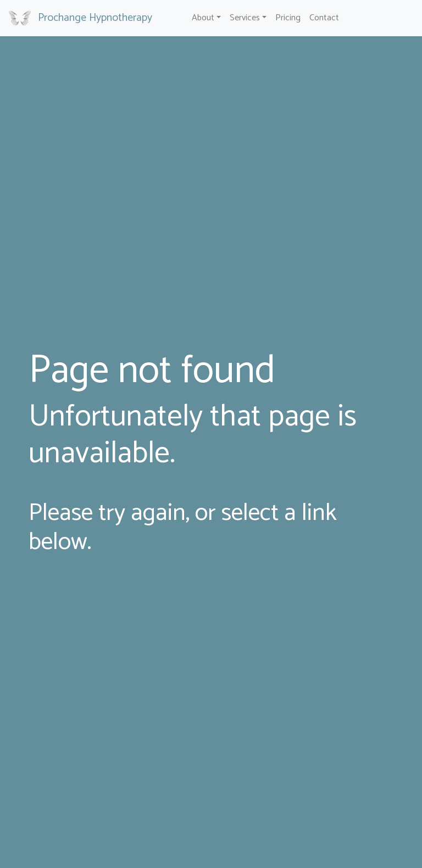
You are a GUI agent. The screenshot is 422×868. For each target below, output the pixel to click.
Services (245, 18)
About (203, 18)
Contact (324, 18)
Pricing (288, 18)
